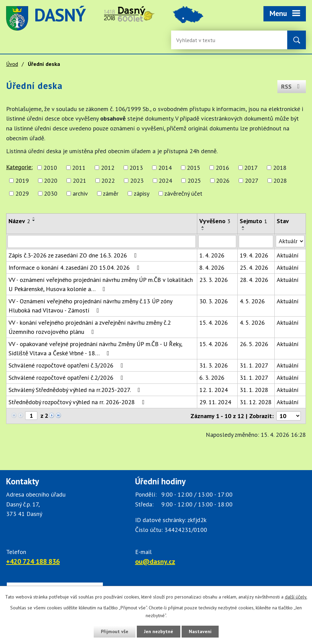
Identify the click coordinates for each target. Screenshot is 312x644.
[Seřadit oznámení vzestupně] (34, 218)
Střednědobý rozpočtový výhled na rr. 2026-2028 (78, 402)
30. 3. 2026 (214, 301)
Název (19, 221)
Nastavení (200, 631)
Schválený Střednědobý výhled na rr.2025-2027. (76, 390)
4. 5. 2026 (252, 301)
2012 (108, 168)
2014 (165, 168)
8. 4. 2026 (212, 267)
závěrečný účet (183, 193)
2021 (79, 181)
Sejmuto (253, 221)
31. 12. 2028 (256, 402)
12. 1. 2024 (214, 390)
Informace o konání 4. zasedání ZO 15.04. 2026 (75, 267)
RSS (292, 86)
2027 (252, 181)
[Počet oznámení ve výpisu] (289, 416)
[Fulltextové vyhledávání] (198, 40)
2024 (165, 181)
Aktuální (288, 255)
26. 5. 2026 (254, 344)
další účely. (296, 597)
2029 (22, 193)
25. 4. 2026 (254, 267)
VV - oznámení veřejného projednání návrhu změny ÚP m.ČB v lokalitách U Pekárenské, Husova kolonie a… (101, 284)
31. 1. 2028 (254, 390)
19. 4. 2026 (254, 255)
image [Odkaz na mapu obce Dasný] (188, 18)
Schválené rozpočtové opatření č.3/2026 (67, 365)
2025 (194, 181)
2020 (51, 181)
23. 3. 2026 (214, 280)
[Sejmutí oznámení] (256, 241)
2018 (280, 168)
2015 (194, 168)
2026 (223, 181)
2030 (51, 193)
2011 (79, 168)
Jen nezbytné (159, 631)
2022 (108, 181)
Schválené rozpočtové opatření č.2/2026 (67, 378)
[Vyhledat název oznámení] (102, 241)
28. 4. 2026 (254, 280)
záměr (111, 193)
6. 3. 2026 (212, 378)
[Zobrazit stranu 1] (31, 416)
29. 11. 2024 (215, 402)
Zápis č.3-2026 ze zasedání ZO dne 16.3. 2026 (74, 255)
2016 (222, 168)
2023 (137, 181)
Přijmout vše (115, 631)
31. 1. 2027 (254, 365)
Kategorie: (19, 167)
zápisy (142, 193)
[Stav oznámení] (290, 241)
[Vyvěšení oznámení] (217, 241)
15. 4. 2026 (214, 323)
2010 (50, 168)
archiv (80, 193)
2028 (280, 181)
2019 (22, 181)
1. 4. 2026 (212, 255)
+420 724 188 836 (33, 561)
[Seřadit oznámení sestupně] (34, 220)
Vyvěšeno (215, 221)
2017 (251, 168)
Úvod (12, 64)
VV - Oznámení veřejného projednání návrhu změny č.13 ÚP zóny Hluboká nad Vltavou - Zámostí (90, 306)
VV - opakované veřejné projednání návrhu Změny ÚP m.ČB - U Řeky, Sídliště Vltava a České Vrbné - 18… (95, 348)
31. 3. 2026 (214, 365)
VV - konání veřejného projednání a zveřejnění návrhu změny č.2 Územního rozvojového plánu (90, 327)
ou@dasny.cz (155, 561)
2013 (136, 168)
